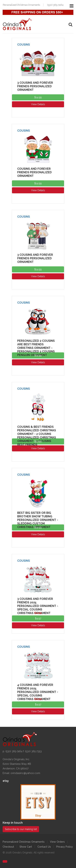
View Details (38, 104)
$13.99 (38, 441)
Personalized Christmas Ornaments (24, 842)
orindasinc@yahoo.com (25, 773)
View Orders (57, 842)
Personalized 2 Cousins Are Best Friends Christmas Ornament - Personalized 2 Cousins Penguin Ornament (36, 348)
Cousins (24, 45)
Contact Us (44, 847)
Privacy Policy (65, 847)
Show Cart (26, 847)
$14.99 (38, 97)
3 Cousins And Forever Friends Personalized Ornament (35, 86)
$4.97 (38, 618)
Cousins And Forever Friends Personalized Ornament (34, 172)
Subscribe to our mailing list (21, 829)
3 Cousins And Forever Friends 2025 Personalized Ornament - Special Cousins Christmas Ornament (38, 606)
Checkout (8, 847)
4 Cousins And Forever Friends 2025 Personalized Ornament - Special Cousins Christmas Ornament (38, 692)
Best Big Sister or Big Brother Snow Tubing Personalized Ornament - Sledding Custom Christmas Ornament (38, 520)
